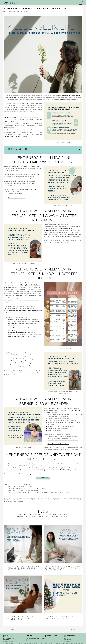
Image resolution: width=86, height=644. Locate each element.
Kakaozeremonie (61, 240)
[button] (43, 478)
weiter (74, 630)
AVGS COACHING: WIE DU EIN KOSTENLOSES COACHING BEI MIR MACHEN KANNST (21, 618)
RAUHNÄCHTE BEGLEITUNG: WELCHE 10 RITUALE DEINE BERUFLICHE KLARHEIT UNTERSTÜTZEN (23, 568)
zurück (12, 630)
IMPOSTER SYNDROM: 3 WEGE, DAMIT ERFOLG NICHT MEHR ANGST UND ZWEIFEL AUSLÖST (63, 568)
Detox (5, 11)
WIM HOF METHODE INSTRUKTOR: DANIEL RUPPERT (25, 491)
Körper (10, 11)
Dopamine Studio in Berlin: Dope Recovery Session (63, 436)
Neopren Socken (52, 450)
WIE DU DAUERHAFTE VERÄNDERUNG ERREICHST (24, 487)
